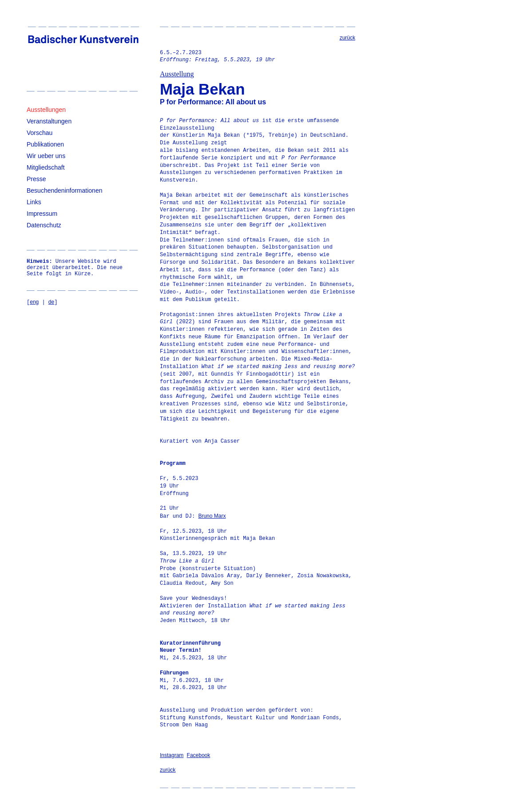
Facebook (199, 755)
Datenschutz (44, 225)
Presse (36, 179)
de (51, 302)
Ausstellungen (46, 110)
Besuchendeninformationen (64, 190)
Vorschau (40, 133)
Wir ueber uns (46, 156)
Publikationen (45, 144)
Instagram (172, 755)
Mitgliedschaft (46, 167)
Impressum (42, 214)
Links (34, 202)
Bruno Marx (212, 516)
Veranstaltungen (49, 121)
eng (34, 302)
